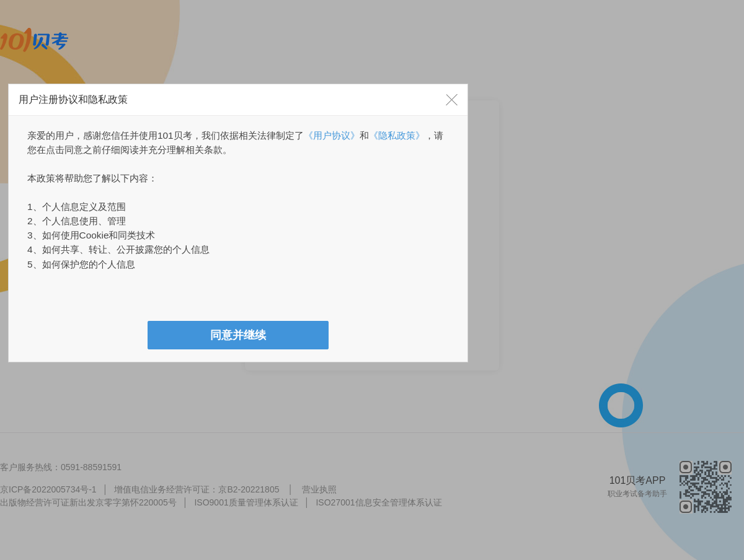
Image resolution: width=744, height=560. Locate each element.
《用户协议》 (332, 135)
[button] (452, 100)
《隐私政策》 (397, 135)
